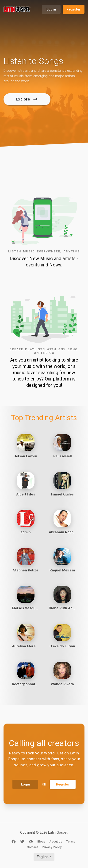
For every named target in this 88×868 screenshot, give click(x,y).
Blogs (41, 841)
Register (74, 9)
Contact (32, 847)
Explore (27, 99)
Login (51, 9)
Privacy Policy (52, 847)
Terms (71, 841)
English (43, 857)
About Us (56, 841)
